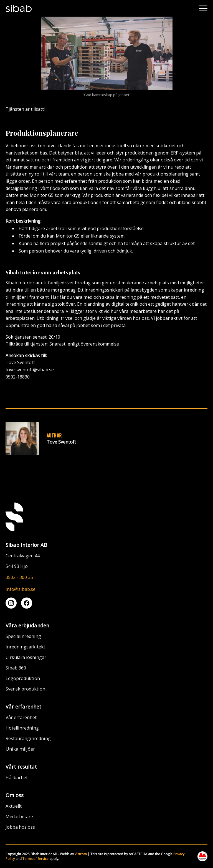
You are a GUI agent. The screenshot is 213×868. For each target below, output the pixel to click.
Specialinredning (23, 636)
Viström (81, 854)
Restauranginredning (28, 738)
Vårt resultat (21, 767)
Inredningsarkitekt (25, 647)
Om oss (15, 795)
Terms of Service (35, 859)
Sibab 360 (16, 668)
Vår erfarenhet (23, 706)
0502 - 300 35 (19, 577)
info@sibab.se (21, 589)
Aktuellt (14, 806)
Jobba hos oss (20, 827)
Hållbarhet (17, 777)
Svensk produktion (25, 689)
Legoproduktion (23, 678)
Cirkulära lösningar (26, 657)
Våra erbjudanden (27, 625)
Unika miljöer (20, 749)
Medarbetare (19, 817)
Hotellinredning (22, 728)
